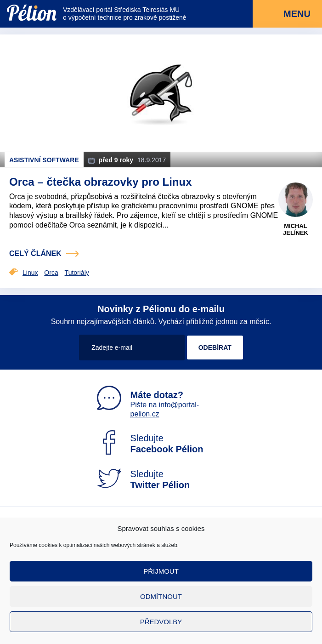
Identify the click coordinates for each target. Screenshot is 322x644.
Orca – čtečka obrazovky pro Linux (101, 182)
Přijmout (161, 571)
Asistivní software (44, 160)
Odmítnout (161, 596)
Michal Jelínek (296, 230)
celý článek (35, 254)
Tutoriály (77, 273)
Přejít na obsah (7, 0)
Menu (287, 14)
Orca (51, 273)
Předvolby (161, 622)
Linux (30, 273)
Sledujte (150, 444)
